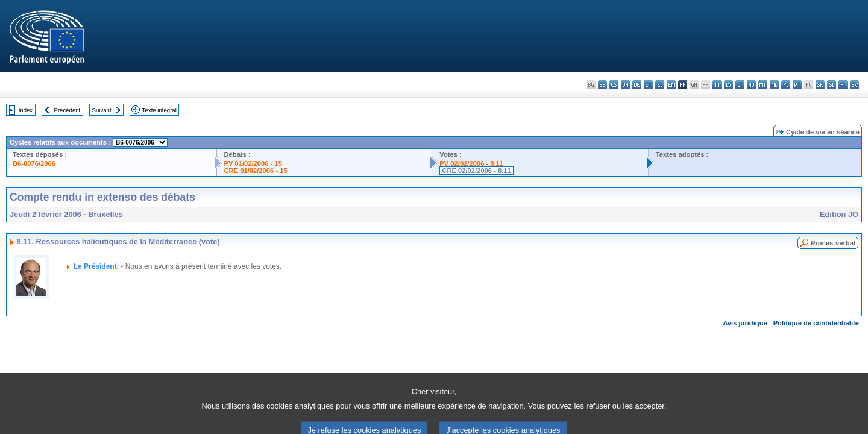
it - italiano (717, 85)
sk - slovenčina (820, 85)
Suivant (102, 110)
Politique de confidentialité (816, 323)
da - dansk (625, 85)
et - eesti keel (648, 85)
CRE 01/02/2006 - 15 (256, 171)
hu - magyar (751, 85)
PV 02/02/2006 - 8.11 (471, 163)
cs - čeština (614, 85)
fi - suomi (843, 85)
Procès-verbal (833, 243)
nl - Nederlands (774, 85)
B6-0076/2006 (34, 163)
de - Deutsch (637, 85)
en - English (671, 85)
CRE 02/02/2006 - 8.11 (476, 171)
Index (26, 110)
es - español (602, 85)
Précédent (68, 110)
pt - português (797, 85)
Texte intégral (159, 110)
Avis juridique (745, 323)
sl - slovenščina (832, 85)
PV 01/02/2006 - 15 (253, 163)
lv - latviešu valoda (728, 85)
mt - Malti (763, 85)
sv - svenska (854, 85)
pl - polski (786, 85)
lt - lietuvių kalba (740, 85)
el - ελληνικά (660, 85)
